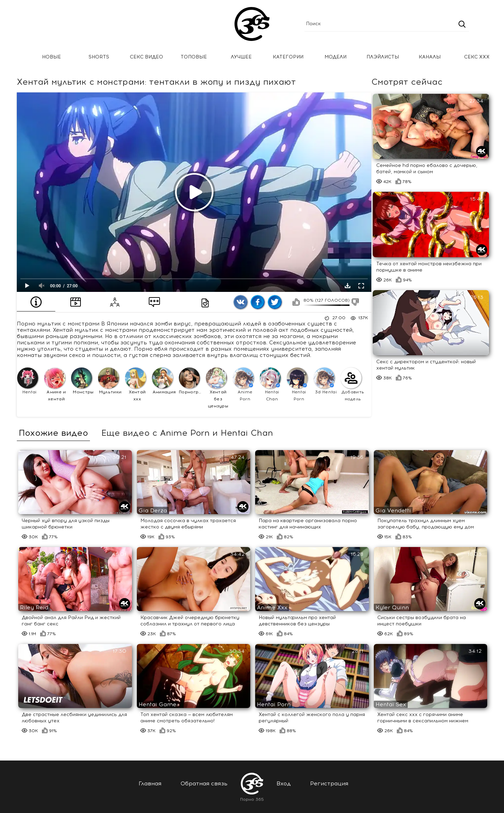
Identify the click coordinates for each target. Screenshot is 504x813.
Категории (288, 57)
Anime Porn (243, 384)
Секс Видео (146, 57)
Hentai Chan (270, 384)
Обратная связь (204, 783)
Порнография (191, 381)
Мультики (110, 381)
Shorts (99, 57)
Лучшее (241, 57)
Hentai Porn (297, 384)
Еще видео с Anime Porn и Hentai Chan (187, 433)
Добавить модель (352, 384)
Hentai (28, 381)
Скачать (348, 286)
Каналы (430, 57)
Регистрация (329, 783)
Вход (284, 783)
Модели (335, 57)
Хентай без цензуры (217, 388)
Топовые (194, 57)
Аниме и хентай (55, 384)
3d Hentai (325, 381)
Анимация (164, 381)
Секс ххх (477, 57)
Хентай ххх (135, 384)
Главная (16, 57)
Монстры (82, 381)
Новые (51, 57)
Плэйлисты (383, 57)
